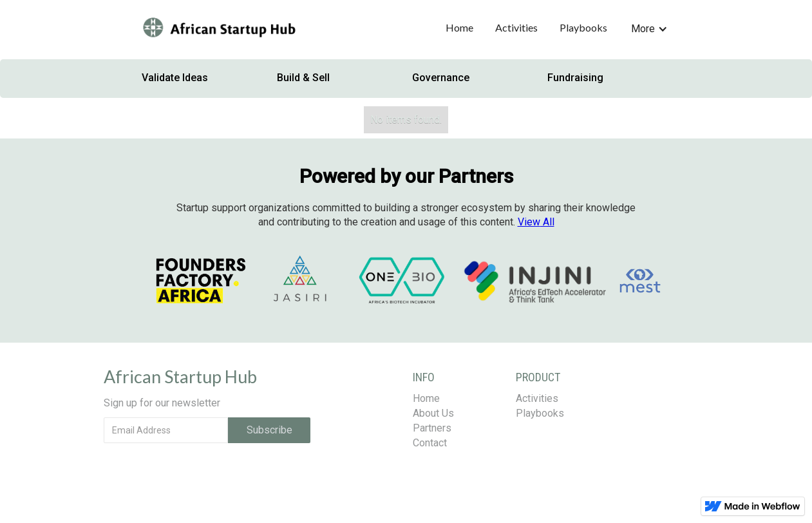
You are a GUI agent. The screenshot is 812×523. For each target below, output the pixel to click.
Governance (441, 78)
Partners (432, 428)
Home (459, 27)
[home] (218, 29)
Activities (516, 27)
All (536, 222)
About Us (433, 413)
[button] (649, 26)
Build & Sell (303, 78)
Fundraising (575, 78)
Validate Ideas (175, 78)
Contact (430, 443)
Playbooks (583, 27)
